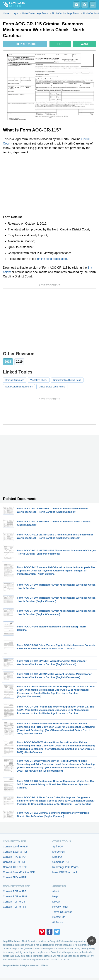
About (56, 891)
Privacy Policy (60, 907)
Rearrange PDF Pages (65, 867)
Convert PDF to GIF (14, 902)
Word (85, 44)
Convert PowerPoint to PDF (19, 872)
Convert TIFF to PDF (15, 867)
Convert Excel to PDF (15, 852)
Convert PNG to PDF (15, 857)
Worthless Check (39, 380)
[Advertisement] (49, 185)
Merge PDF (59, 852)
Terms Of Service (62, 912)
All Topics (58, 922)
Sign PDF (58, 857)
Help (55, 896)
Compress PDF (61, 862)
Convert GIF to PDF (14, 862)
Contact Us (59, 917)
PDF (60, 44)
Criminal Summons (15, 380)
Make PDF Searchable (65, 872)
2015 (8, 362)
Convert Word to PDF (15, 847)
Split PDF (58, 847)
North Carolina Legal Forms (19, 387)
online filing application (52, 259)
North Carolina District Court (67, 380)
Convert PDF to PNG (15, 896)
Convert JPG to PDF (15, 877)
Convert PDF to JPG (15, 891)
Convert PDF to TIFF (15, 907)
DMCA (56, 902)
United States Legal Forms (52, 387)
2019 (19, 362)
